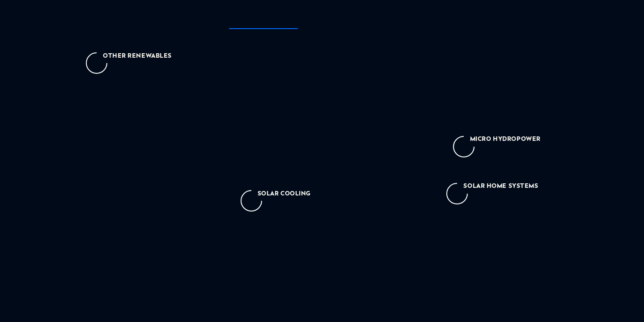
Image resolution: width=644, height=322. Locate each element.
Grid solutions (352, 19)
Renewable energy (263, 19)
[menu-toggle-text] (601, 20)
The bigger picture (439, 19)
